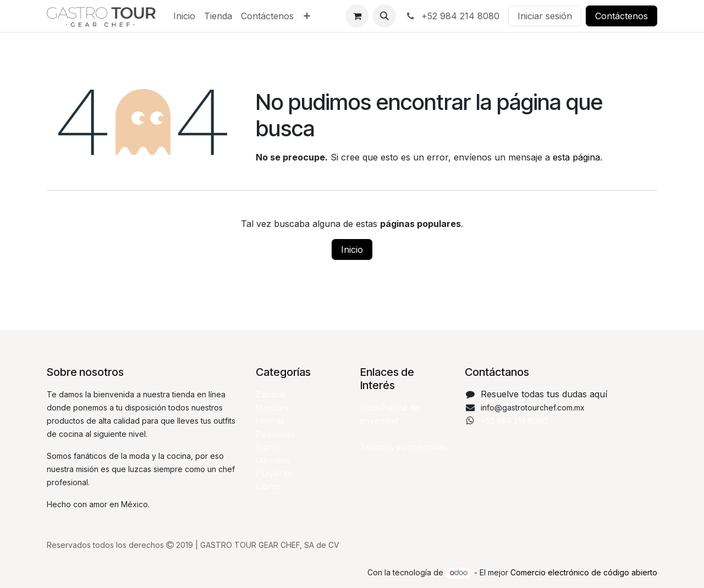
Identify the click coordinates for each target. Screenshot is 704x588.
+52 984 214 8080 (452, 16)
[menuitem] (184, 16)
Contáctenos (621, 16)
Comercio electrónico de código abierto (584, 572)
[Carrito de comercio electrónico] (357, 16)
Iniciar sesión (545, 16)
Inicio (352, 249)
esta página (576, 157)
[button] (384, 16)
